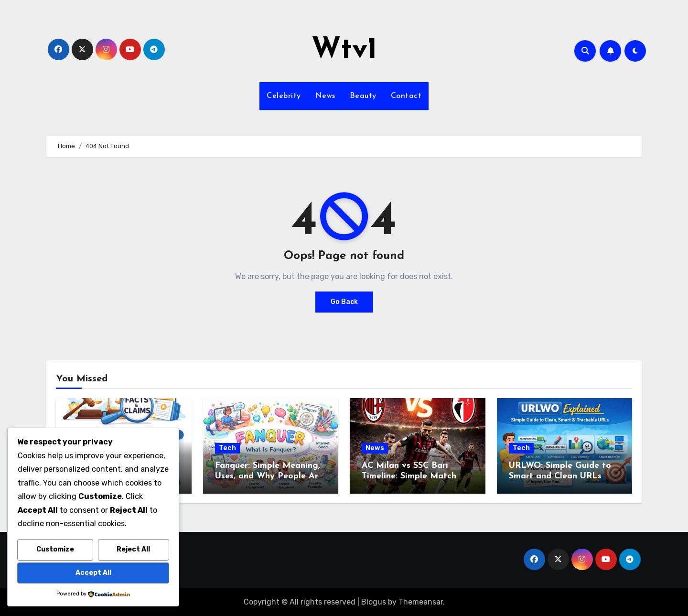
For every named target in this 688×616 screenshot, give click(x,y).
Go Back (344, 302)
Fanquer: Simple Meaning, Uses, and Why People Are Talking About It (269, 476)
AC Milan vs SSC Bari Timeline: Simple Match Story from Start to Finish (415, 476)
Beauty (363, 96)
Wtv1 (344, 51)
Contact (406, 96)
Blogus (374, 602)
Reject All (133, 549)
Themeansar (421, 602)
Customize (55, 549)
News (325, 96)
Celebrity (284, 96)
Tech (227, 448)
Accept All (93, 573)
